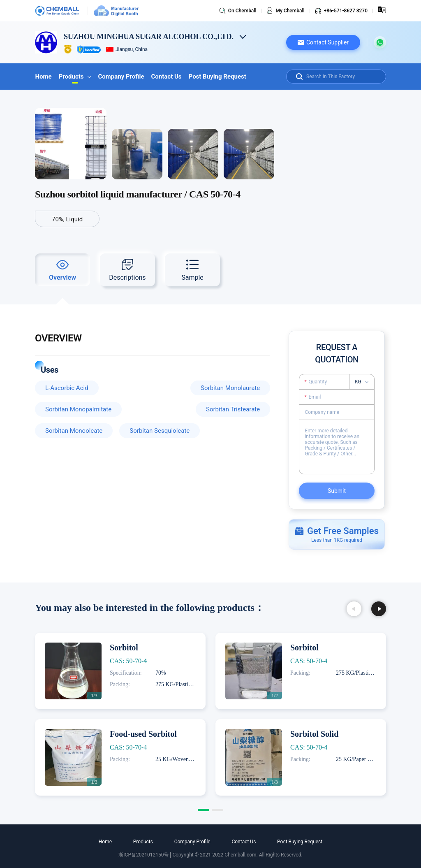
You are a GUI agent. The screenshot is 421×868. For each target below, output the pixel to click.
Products (74, 77)
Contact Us (165, 77)
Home (43, 77)
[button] (323, 42)
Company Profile (120, 77)
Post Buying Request (215, 77)
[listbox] (364, 382)
